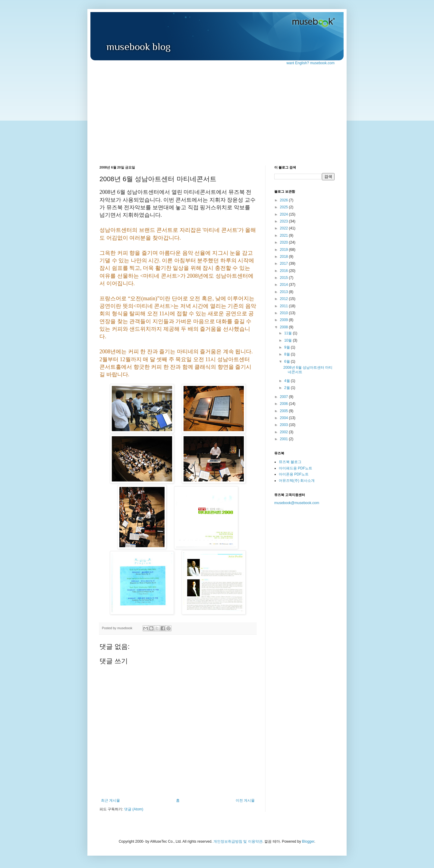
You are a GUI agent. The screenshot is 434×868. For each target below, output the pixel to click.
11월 (289, 333)
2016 (285, 271)
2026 (285, 200)
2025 (285, 207)
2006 (285, 404)
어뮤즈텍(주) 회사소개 (297, 481)
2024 (285, 214)
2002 (285, 432)
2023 (285, 221)
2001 (285, 439)
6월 (288, 361)
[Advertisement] (217, 111)
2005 (285, 411)
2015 (285, 278)
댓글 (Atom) (134, 809)
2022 (285, 228)
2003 (285, 425)
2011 (285, 306)
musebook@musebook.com (297, 503)
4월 (288, 381)
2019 (285, 250)
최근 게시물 (110, 800)
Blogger (308, 841)
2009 (285, 320)
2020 (285, 242)
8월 (288, 354)
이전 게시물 (245, 800)
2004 (285, 418)
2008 (285, 327)
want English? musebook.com (311, 63)
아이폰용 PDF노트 (294, 474)
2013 (285, 292)
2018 (285, 257)
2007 (285, 397)
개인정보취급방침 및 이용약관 (238, 841)
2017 (285, 264)
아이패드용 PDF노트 (296, 468)
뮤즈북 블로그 (290, 462)
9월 (288, 347)
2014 (285, 285)
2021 (285, 235)
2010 (285, 313)
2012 (285, 299)
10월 (289, 340)
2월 (288, 388)
